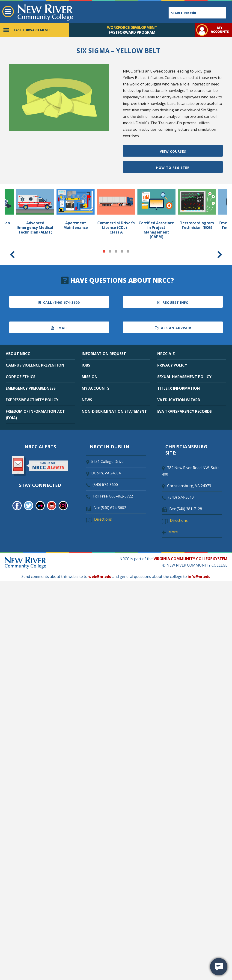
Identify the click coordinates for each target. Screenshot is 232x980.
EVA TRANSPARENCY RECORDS (184, 411)
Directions (103, 519)
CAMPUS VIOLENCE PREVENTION (35, 365)
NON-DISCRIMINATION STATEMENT (114, 411)
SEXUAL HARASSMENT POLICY (184, 377)
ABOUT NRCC (18, 354)
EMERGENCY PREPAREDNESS (31, 388)
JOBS (86, 365)
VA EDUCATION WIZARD (179, 400)
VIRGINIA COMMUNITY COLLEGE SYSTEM (190, 559)
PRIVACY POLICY (172, 365)
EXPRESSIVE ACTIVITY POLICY (32, 400)
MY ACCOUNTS (95, 388)
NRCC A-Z (166, 354)
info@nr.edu (199, 576)
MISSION (90, 377)
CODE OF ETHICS (21, 377)
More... (174, 532)
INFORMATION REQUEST (104, 354)
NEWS (87, 400)
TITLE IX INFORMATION (179, 388)
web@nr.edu (100, 576)
